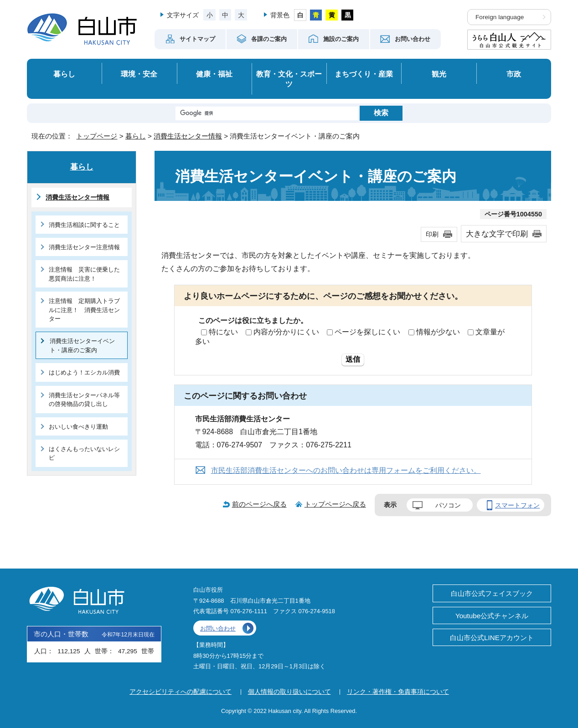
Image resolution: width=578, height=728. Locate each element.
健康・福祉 (214, 74)
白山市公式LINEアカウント (492, 638)
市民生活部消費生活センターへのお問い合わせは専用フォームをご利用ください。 (346, 470)
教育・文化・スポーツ (289, 79)
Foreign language (500, 17)
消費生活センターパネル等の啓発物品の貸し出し (84, 400)
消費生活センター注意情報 (84, 247)
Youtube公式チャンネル (492, 616)
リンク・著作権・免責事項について (398, 692)
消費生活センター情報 (188, 136)
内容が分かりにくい (286, 332)
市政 (514, 74)
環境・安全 (139, 74)
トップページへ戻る (335, 504)
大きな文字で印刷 (497, 234)
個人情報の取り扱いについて (289, 692)
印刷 (432, 234)
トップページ (97, 136)
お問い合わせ (218, 628)
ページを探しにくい (367, 332)
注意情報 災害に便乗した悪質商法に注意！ (84, 274)
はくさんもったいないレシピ (84, 453)
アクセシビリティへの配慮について (181, 692)
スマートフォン (517, 505)
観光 (439, 74)
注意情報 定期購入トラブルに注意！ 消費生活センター (84, 310)
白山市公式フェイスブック (492, 593)
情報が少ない (438, 332)
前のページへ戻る (259, 504)
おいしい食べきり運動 (78, 427)
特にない (223, 332)
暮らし (64, 74)
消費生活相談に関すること (84, 225)
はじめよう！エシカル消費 (84, 372)
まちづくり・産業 (364, 74)
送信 (353, 359)
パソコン (448, 505)
